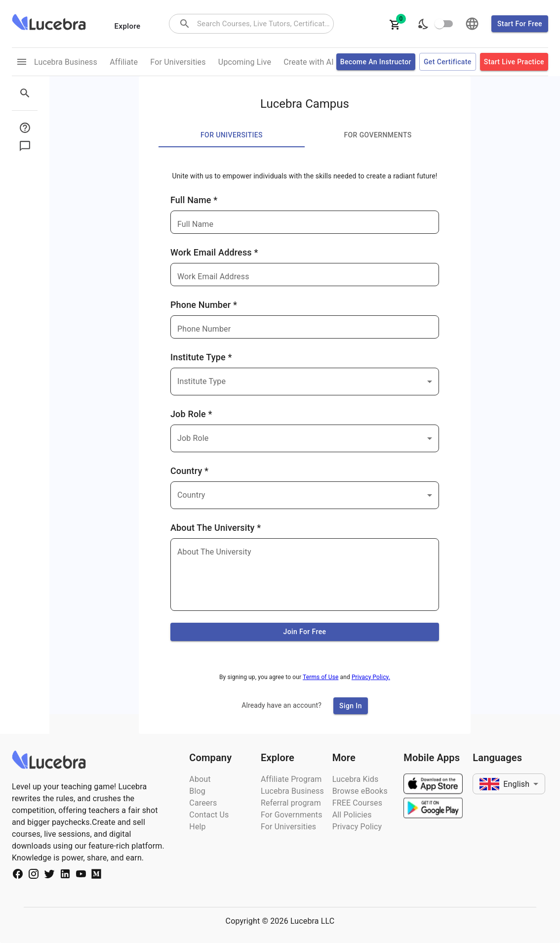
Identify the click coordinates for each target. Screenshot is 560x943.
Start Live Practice (514, 62)
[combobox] (264, 24)
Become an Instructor (376, 62)
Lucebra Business (292, 791)
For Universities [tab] (232, 135)
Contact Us (209, 815)
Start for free (520, 24)
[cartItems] (395, 24)
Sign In (351, 706)
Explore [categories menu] (128, 26)
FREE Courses (357, 803)
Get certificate (448, 62)
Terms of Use (320, 677)
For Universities (288, 827)
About (200, 779)
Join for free (305, 632)
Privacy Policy (357, 827)
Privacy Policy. (371, 677)
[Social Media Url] (18, 876)
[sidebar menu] (28, 93)
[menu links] (22, 62)
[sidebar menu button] (28, 128)
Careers (203, 803)
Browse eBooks (360, 791)
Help (197, 827)
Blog (197, 791)
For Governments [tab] (378, 135)
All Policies (352, 815)
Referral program (291, 803)
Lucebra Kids (356, 779)
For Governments (292, 815)
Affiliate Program (291, 779)
